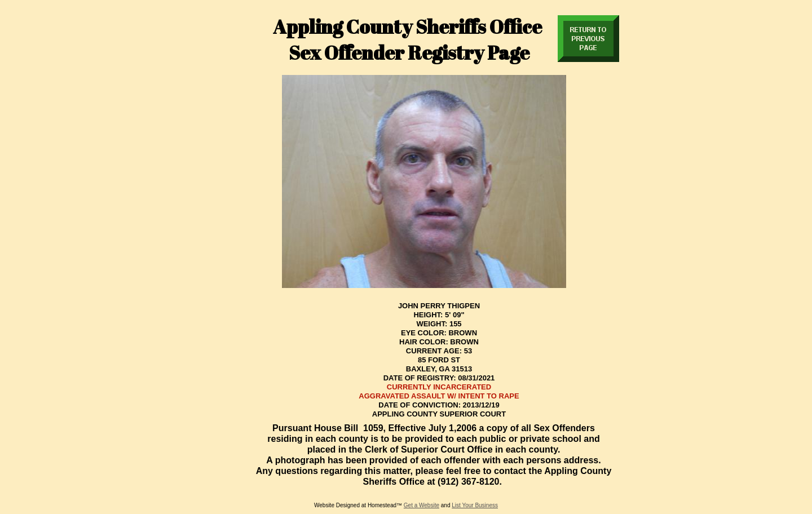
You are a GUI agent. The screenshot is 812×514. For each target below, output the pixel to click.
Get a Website (422, 505)
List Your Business (475, 505)
